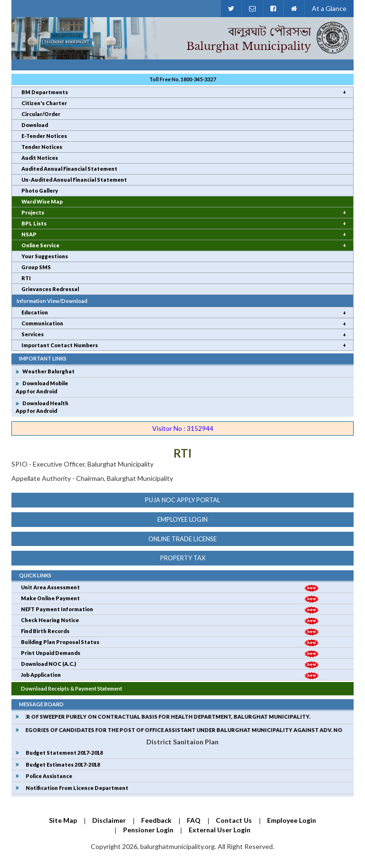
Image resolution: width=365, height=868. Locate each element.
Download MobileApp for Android (42, 387)
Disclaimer (109, 820)
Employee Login (182, 519)
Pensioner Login (148, 830)
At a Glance (329, 8)
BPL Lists (34, 223)
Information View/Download (52, 301)
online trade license (182, 539)
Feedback (156, 820)
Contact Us (234, 820)
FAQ (194, 820)
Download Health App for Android (42, 407)
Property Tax (183, 558)
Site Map (63, 820)
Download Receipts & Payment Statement (72, 688)
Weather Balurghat (48, 371)
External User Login (220, 830)
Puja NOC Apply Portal (182, 500)
